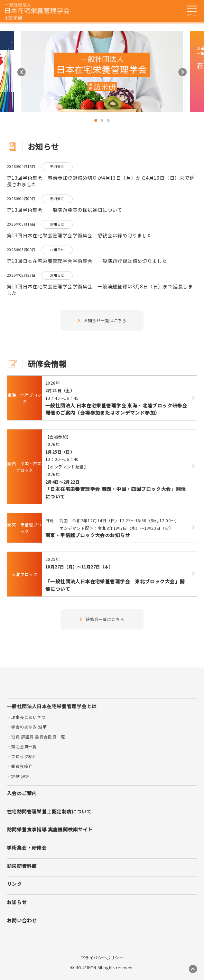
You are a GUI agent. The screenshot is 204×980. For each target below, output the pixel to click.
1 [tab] (96, 120)
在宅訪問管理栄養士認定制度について (49, 811)
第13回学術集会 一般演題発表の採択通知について (65, 210)
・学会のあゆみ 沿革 (27, 727)
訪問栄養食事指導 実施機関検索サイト (50, 829)
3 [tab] (108, 120)
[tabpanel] (102, 72)
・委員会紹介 (20, 766)
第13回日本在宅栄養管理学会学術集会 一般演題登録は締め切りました (87, 261)
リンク (14, 884)
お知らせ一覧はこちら (102, 320)
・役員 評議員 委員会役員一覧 (36, 737)
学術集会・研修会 (27, 848)
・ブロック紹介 (22, 756)
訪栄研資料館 (22, 866)
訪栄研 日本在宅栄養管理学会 (37, 11)
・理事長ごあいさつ (26, 717)
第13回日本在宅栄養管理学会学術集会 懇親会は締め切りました (80, 235)
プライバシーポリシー (102, 958)
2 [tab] (102, 120)
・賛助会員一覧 (22, 746)
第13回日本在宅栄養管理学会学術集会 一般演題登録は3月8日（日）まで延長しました (100, 290)
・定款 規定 (18, 776)
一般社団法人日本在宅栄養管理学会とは (52, 706)
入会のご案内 (22, 793)
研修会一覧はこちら (102, 619)
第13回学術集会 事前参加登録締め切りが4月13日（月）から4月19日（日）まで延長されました (101, 181)
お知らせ (17, 902)
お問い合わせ (22, 920)
